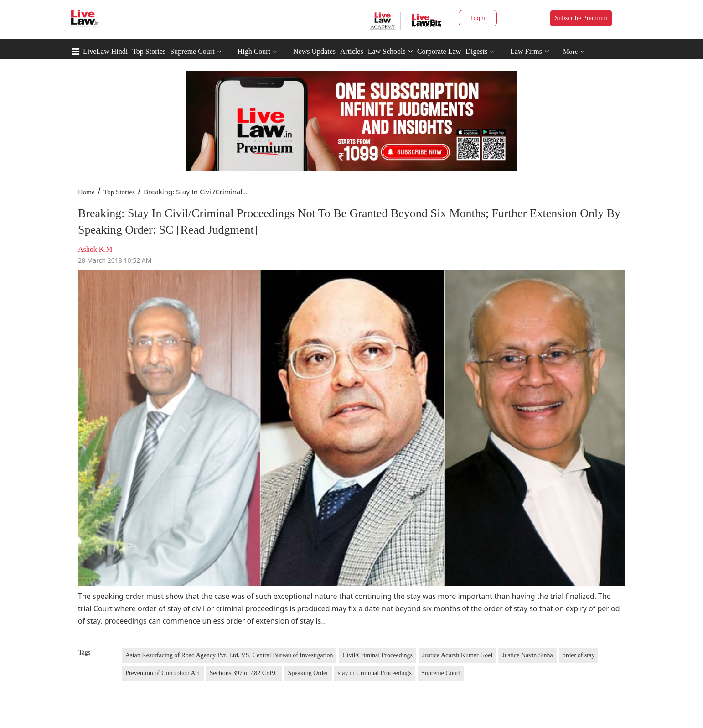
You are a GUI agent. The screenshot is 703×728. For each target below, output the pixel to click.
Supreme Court (192, 51)
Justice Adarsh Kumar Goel (457, 655)
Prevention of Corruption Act (163, 673)
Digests (476, 51)
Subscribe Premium (581, 18)
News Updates (314, 51)
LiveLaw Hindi (105, 51)
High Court (254, 51)
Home (86, 192)
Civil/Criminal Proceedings (377, 655)
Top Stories (149, 51)
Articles (352, 51)
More (574, 52)
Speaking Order (308, 673)
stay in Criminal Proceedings (375, 673)
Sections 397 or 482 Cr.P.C (244, 673)
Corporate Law (439, 51)
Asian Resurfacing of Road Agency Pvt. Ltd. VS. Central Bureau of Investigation (229, 655)
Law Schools (390, 51)
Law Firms (530, 51)
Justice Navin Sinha (527, 655)
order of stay (579, 655)
